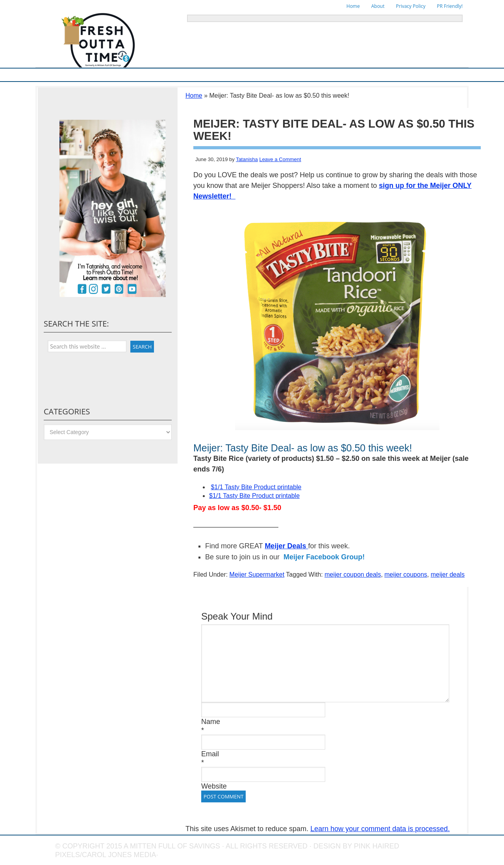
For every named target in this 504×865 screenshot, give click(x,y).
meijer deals (448, 575)
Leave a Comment (280, 159)
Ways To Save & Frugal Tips (153, 75)
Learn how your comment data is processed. (380, 829)
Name (211, 722)
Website (214, 786)
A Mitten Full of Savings (172, 846)
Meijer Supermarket (93, 75)
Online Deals (242, 75)
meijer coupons (406, 575)
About (378, 6)
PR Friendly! (450, 6)
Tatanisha (247, 159)
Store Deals (205, 75)
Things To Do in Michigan (293, 75)
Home (353, 6)
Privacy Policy (411, 6)
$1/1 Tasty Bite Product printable (256, 487)
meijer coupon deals (353, 575)
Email (210, 754)
